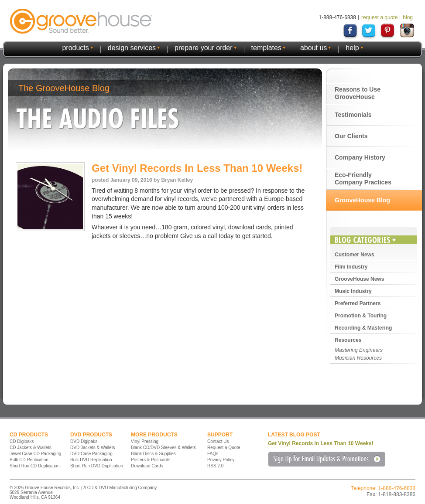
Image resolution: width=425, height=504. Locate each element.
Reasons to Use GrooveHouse (358, 93)
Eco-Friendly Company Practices (363, 179)
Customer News (355, 255)
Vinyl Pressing (145, 441)
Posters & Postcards (151, 460)
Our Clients (351, 136)
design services (132, 48)
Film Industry (351, 267)
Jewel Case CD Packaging (35, 454)
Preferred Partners (358, 303)
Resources (348, 340)
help (352, 48)
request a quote (379, 17)
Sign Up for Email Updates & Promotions (327, 459)
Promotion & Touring (361, 316)
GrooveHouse (81, 21)
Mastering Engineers (359, 350)
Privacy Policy (221, 460)
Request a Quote (224, 448)
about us (314, 48)
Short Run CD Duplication (35, 466)
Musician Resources (358, 358)
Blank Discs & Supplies (153, 454)
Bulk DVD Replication (91, 460)
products (75, 48)
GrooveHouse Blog (362, 200)
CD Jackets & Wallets (31, 448)
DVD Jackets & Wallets (93, 448)
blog (408, 17)
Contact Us (218, 441)
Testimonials (353, 115)
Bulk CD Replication (29, 460)
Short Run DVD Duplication (97, 466)
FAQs (213, 454)
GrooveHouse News (359, 279)
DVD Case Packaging (91, 454)
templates (266, 48)
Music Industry (353, 291)
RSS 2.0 (215, 466)
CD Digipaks (22, 441)
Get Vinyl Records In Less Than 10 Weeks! (321, 443)
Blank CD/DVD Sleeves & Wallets (163, 448)
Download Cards (147, 466)
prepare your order (204, 48)
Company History (360, 157)
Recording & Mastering (363, 328)
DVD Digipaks (84, 441)
